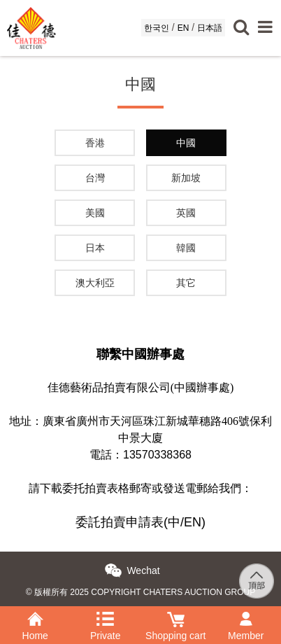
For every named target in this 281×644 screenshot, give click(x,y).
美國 (95, 213)
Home (35, 617)
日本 (95, 248)
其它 (186, 283)
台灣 (95, 178)
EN (183, 28)
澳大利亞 (95, 283)
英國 (186, 213)
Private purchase (106, 617)
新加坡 (186, 178)
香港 (95, 143)
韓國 (186, 248)
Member (246, 617)
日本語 (210, 28)
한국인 (157, 28)
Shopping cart (176, 617)
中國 (186, 143)
